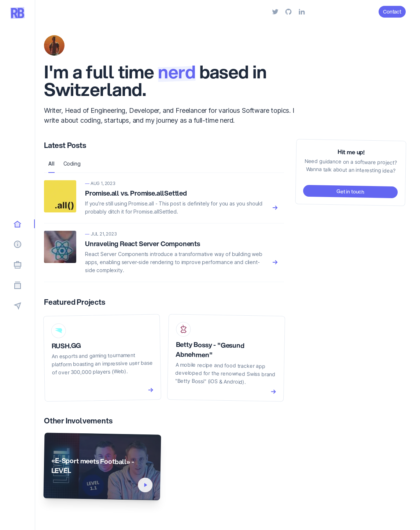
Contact (392, 12)
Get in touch (350, 191)
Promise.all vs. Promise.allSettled (136, 193)
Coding (72, 164)
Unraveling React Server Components (143, 244)
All (51, 164)
